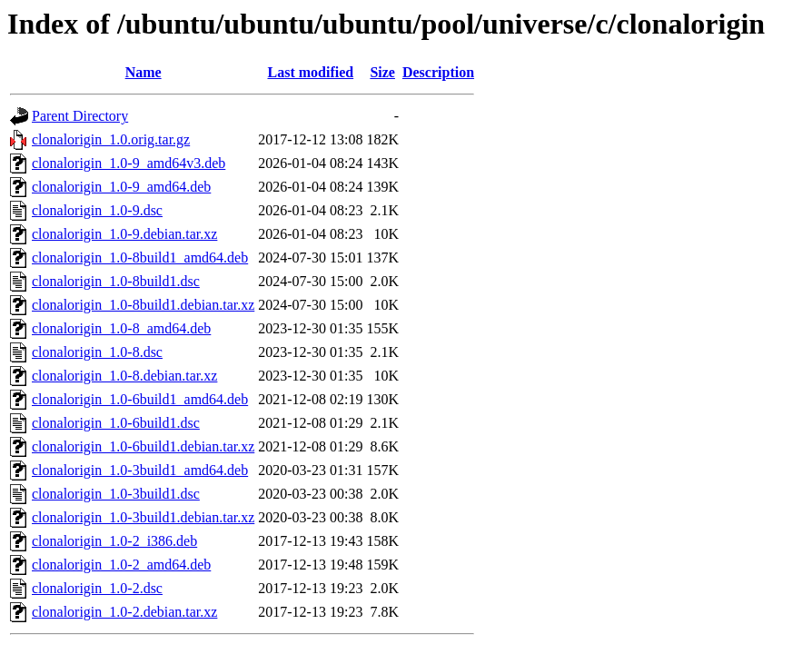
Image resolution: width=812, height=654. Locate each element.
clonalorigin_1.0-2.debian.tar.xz (124, 612)
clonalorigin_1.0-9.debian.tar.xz (124, 234)
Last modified (311, 72)
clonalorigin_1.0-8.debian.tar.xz (124, 376)
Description (438, 72)
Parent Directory (80, 116)
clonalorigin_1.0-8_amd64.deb (121, 328)
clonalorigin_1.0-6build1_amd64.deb (140, 399)
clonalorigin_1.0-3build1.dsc (116, 494)
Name (144, 72)
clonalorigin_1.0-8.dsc (97, 352)
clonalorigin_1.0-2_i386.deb (114, 541)
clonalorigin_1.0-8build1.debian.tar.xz (143, 305)
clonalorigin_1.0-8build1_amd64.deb (140, 258)
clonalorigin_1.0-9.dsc (97, 210)
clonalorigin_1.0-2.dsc (97, 588)
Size (382, 72)
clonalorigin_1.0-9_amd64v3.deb (129, 163)
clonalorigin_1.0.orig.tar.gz (111, 139)
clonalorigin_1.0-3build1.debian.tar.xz (143, 517)
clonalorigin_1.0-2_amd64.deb (121, 565)
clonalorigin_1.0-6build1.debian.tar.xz (143, 446)
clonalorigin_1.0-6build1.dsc (116, 423)
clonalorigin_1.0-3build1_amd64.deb (140, 470)
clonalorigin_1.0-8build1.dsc (116, 281)
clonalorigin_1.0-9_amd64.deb (121, 187)
